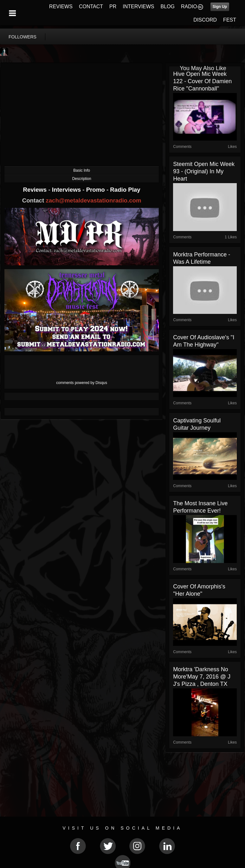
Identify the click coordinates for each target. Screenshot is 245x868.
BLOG (168, 7)
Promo (96, 190)
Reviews (36, 190)
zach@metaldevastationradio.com (93, 200)
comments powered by (82, 383)
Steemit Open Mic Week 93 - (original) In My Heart (204, 171)
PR (113, 7)
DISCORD (205, 20)
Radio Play (125, 190)
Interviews (67, 190)
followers (23, 37)
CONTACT (91, 7)
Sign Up (220, 7)
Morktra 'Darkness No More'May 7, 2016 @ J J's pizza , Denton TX (202, 677)
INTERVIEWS (138, 7)
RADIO (189, 7)
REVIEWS (61, 7)
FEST (230, 20)
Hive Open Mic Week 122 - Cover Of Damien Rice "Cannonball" (202, 81)
